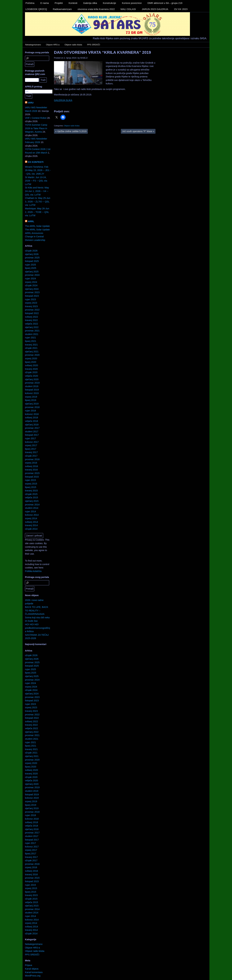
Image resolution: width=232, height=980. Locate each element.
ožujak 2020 (31, 372)
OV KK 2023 (181, 9)
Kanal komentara (34, 972)
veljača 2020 (31, 376)
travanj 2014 (31, 525)
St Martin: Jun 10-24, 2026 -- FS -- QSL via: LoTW (36, 181)
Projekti (59, 3)
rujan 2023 (30, 299)
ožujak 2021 (31, 348)
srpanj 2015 (31, 484)
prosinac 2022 (32, 310)
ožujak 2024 (31, 285)
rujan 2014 (30, 511)
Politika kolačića (33, 571)
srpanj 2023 (31, 303)
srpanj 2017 (31, 445)
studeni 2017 (32, 432)
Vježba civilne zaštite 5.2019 (71, 131)
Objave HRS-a (53, 45)
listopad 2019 (32, 390)
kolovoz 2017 (32, 442)
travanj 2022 (31, 320)
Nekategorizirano (33, 45)
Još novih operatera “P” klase (138, 131)
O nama (45, 3)
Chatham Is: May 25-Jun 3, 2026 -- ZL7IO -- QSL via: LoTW (38, 202)
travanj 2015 (31, 491)
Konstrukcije (110, 3)
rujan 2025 (30, 265)
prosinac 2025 (32, 258)
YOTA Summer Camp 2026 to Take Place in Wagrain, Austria (36, 128)
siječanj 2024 (32, 289)
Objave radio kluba (73, 45)
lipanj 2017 (31, 449)
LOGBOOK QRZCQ (36, 9)
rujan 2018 (30, 411)
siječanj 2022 (32, 327)
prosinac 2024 (32, 275)
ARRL (31, 221)
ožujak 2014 (31, 529)
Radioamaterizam (62, 9)
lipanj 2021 (31, 341)
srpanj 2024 (31, 282)
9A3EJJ (84, 58)
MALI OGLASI (128, 9)
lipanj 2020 (31, 362)
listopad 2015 (32, 477)
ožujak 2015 (31, 494)
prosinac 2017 (32, 428)
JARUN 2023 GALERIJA (155, 9)
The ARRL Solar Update (37, 226)
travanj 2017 (31, 452)
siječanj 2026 (32, 254)
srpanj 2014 (31, 518)
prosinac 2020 (32, 355)
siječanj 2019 (32, 404)
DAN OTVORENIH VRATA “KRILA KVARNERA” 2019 (102, 52)
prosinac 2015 (32, 473)
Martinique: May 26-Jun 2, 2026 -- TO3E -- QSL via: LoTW (37, 212)
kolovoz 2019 (32, 393)
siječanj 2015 (32, 501)
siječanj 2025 (32, 272)
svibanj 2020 (31, 365)
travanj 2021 (31, 345)
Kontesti (73, 3)
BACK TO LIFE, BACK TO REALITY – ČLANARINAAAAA (37, 611)
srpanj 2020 (31, 358)
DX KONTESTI (36, 162)
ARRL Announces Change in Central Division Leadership (35, 237)
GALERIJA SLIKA (63, 100)
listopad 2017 (32, 435)
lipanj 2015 (31, 487)
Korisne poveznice (132, 3)
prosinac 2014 (32, 505)
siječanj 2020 (32, 379)
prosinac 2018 (32, 407)
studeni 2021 (32, 334)
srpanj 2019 (31, 397)
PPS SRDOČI (94, 45)
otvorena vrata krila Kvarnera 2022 (96, 9)
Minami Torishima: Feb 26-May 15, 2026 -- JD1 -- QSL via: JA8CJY (38, 170)
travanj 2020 (31, 369)
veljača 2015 (31, 497)
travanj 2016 (31, 470)
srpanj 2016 (31, 463)
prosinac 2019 (32, 383)
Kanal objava (32, 969)
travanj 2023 (31, 306)
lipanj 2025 (31, 268)
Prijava (29, 965)
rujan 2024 (30, 279)
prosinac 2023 (32, 292)
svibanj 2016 (31, 466)
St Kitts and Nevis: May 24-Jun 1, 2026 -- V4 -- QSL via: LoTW (37, 191)
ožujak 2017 (31, 456)
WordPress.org (33, 976)
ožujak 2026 (31, 251)
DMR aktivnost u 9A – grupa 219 (165, 3)
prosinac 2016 (32, 459)
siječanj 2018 (32, 425)
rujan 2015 (30, 480)
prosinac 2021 (32, 331)
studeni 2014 (32, 508)
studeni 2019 (32, 386)
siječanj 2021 (32, 352)
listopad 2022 (32, 313)
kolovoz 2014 (32, 515)
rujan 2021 (30, 338)
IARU (31, 103)
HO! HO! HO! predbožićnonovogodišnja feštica (37, 628)
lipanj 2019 (31, 400)
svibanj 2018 (31, 418)
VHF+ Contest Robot (36, 118)
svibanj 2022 (31, 317)
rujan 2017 (30, 438)
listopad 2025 (32, 261)
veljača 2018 (31, 421)
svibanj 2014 (31, 522)
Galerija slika (90, 3)
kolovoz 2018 (32, 414)
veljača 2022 (31, 324)
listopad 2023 (32, 296)
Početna (30, 3)
